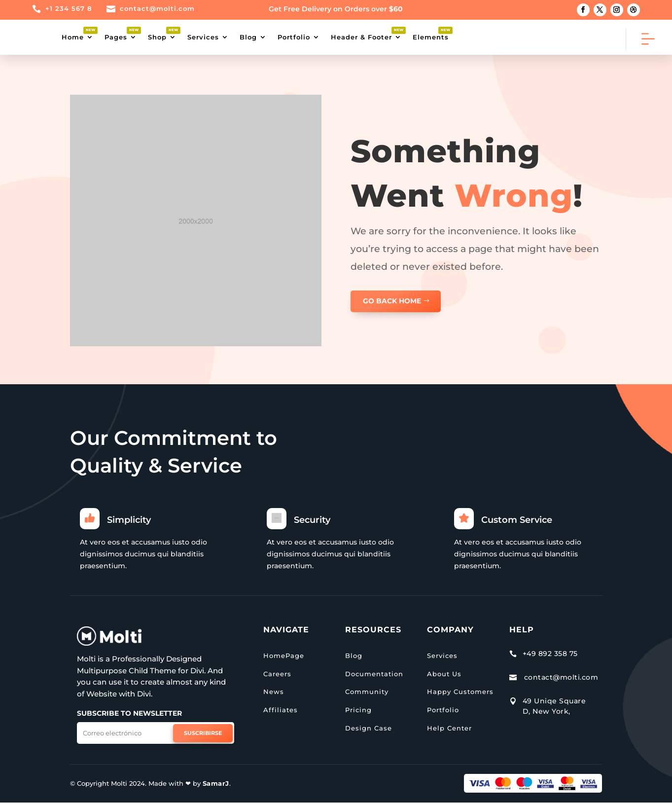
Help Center (449, 728)
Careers (277, 674)
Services (203, 37)
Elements (431, 37)
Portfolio (294, 37)
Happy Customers (460, 692)
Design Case (369, 728)
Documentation (374, 674)
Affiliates (281, 710)
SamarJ (216, 783)
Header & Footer (361, 37)
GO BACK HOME (392, 301)
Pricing (358, 710)
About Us (444, 674)
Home (73, 37)
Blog (248, 37)
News (274, 692)
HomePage (284, 656)
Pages (116, 37)
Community (367, 692)
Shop (157, 37)
